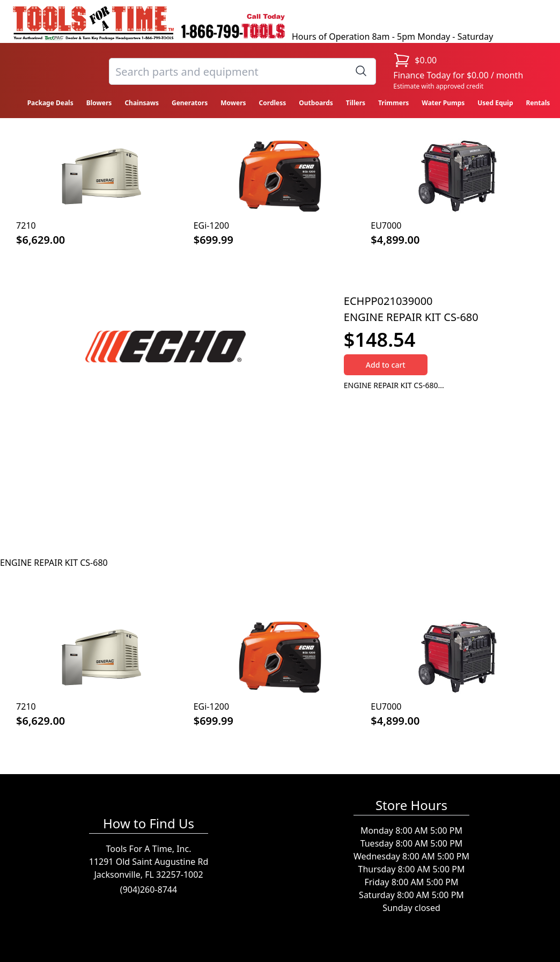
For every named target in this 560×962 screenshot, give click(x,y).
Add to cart (386, 365)
